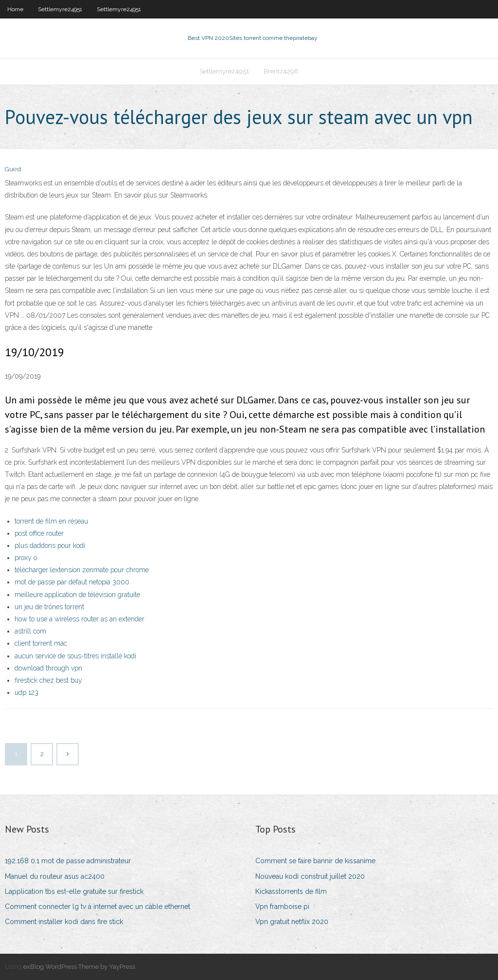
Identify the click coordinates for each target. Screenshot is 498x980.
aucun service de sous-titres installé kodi (75, 656)
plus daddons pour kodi (50, 545)
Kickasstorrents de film (291, 891)
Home (15, 9)
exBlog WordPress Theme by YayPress (79, 967)
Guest (13, 169)
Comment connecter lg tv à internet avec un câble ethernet (98, 907)
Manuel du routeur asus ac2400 (55, 876)
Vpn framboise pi (282, 907)
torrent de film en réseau (51, 521)
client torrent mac (41, 643)
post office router (39, 533)
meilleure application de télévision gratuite (77, 595)
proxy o (26, 558)
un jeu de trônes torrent (49, 607)
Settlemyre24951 (60, 9)
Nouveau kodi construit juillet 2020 (310, 876)
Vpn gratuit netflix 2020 (292, 922)
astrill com (30, 631)
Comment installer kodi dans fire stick (64, 922)
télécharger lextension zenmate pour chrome (82, 570)
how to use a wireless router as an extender (80, 619)
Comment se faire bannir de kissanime (315, 861)
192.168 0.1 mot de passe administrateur (68, 861)
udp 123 (27, 692)
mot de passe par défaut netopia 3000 (72, 582)
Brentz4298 (281, 71)
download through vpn (48, 668)
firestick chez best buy (48, 680)
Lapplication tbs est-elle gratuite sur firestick (74, 891)
